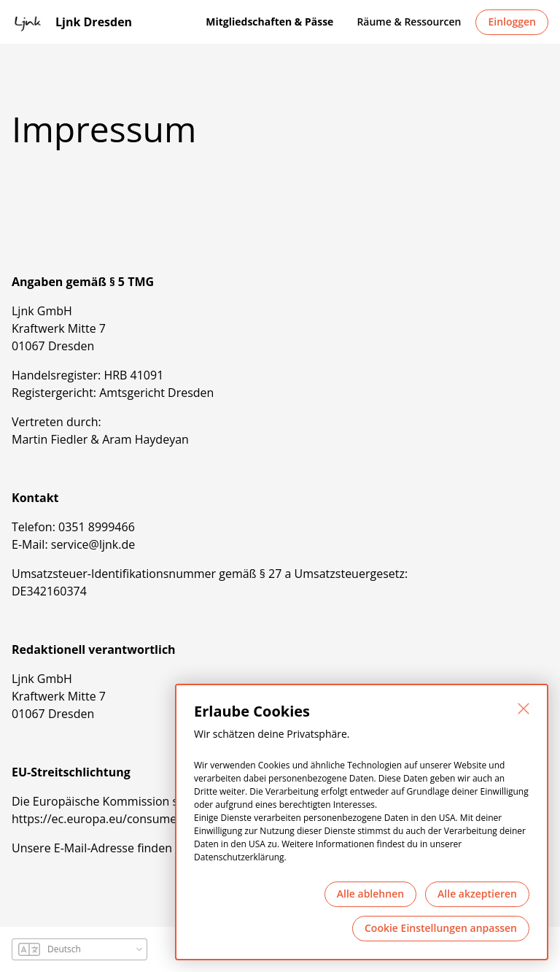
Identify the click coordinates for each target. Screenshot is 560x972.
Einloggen (512, 22)
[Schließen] (524, 709)
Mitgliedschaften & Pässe (269, 22)
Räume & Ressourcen (409, 22)
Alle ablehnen (370, 894)
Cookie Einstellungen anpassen (441, 928)
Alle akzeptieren (477, 894)
